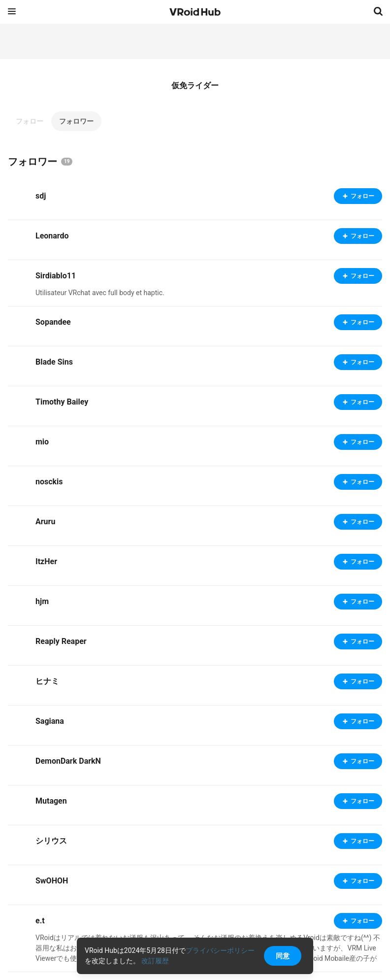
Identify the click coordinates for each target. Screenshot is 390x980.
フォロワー (76, 121)
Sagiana (50, 721)
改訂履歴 (155, 961)
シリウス (51, 841)
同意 (283, 956)
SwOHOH (52, 881)
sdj (41, 196)
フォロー (30, 121)
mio (42, 442)
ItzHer (46, 561)
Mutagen (51, 801)
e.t (40, 921)
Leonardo (52, 236)
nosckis (49, 482)
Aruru (45, 522)
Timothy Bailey (62, 402)
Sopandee (53, 322)
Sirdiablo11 (56, 276)
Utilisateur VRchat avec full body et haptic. (100, 293)
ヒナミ (47, 681)
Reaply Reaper (61, 641)
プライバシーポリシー (220, 950)
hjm (42, 601)
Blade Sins (54, 362)
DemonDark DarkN (68, 761)
